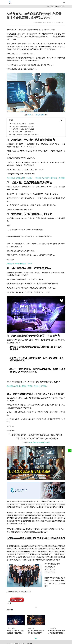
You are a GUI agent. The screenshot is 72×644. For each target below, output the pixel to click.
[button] (35, 638)
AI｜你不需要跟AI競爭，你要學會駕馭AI (22, 132)
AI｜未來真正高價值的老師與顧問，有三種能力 (24, 135)
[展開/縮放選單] (64, 2)
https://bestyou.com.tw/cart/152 (39, 442)
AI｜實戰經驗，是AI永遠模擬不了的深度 (22, 129)
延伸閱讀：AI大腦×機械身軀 (19, 264)
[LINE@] (70, 451)
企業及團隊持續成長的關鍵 (58, 7)
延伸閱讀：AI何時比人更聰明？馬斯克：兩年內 (27, 386)
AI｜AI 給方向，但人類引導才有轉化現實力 (23, 124)
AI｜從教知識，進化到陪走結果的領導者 (22, 126)
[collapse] (61, 120)
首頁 (48, 7)
